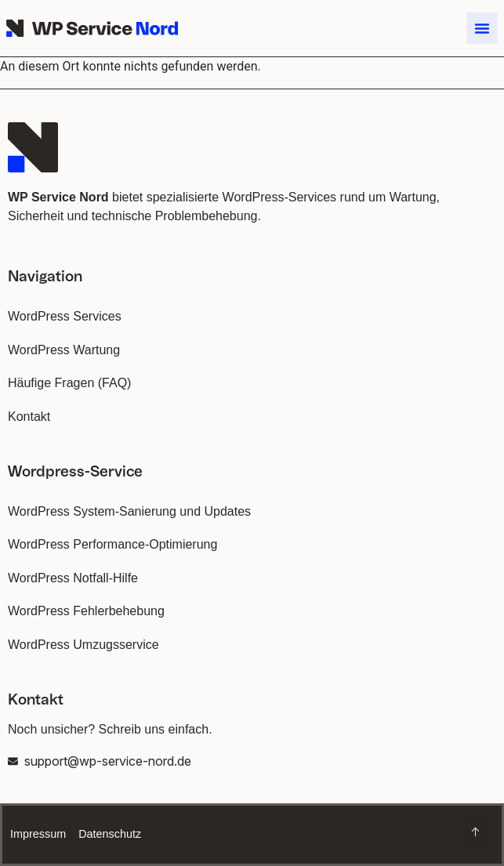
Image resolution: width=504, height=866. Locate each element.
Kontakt (29, 417)
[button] (482, 28)
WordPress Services (65, 316)
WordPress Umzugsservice (83, 645)
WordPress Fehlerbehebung (86, 611)
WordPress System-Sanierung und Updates (129, 511)
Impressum (38, 834)
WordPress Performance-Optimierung (112, 544)
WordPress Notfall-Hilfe (73, 578)
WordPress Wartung (64, 350)
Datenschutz (110, 834)
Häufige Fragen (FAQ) (69, 383)
